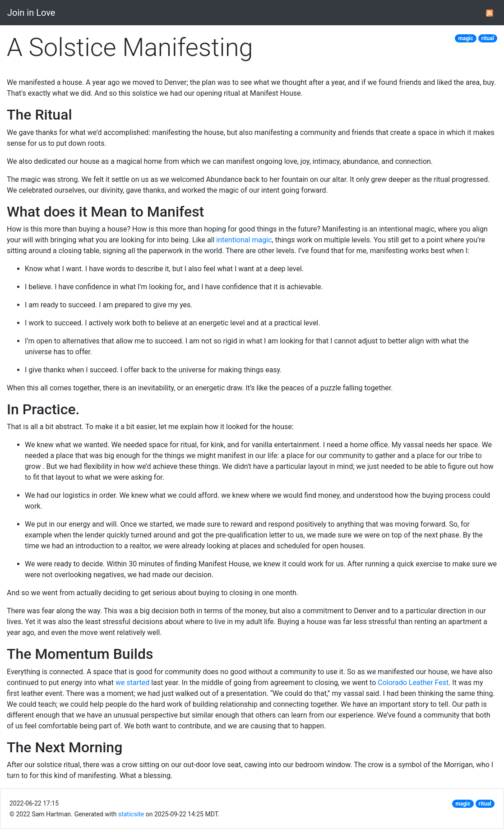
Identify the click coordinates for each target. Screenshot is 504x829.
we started (132, 683)
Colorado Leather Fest (413, 683)
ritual (488, 38)
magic (465, 38)
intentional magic (244, 240)
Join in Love (31, 13)
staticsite (131, 814)
